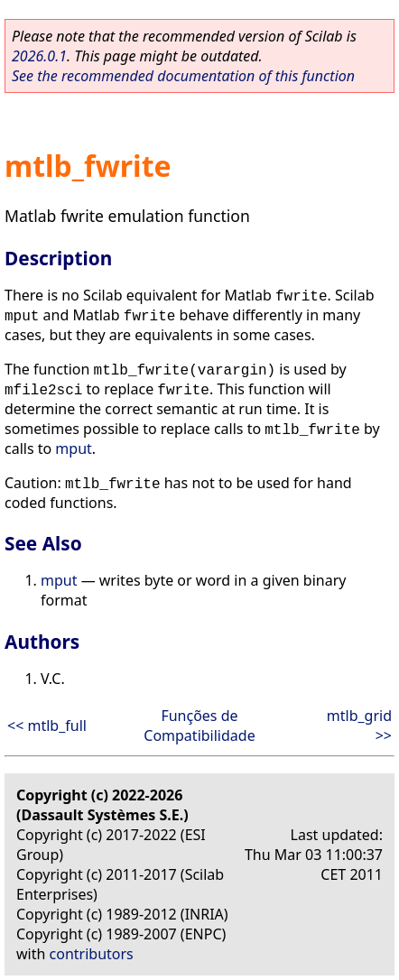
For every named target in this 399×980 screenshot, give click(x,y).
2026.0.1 (39, 56)
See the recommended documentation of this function (183, 76)
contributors (92, 954)
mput (73, 448)
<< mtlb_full (47, 726)
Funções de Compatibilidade (199, 726)
